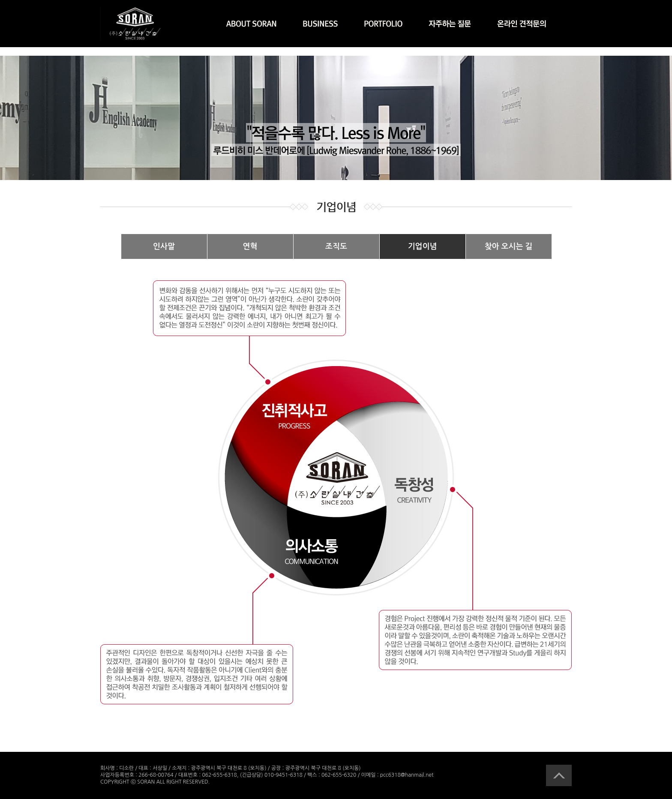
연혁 (250, 246)
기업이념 (423, 246)
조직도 (336, 246)
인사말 (164, 246)
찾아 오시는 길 (509, 246)
